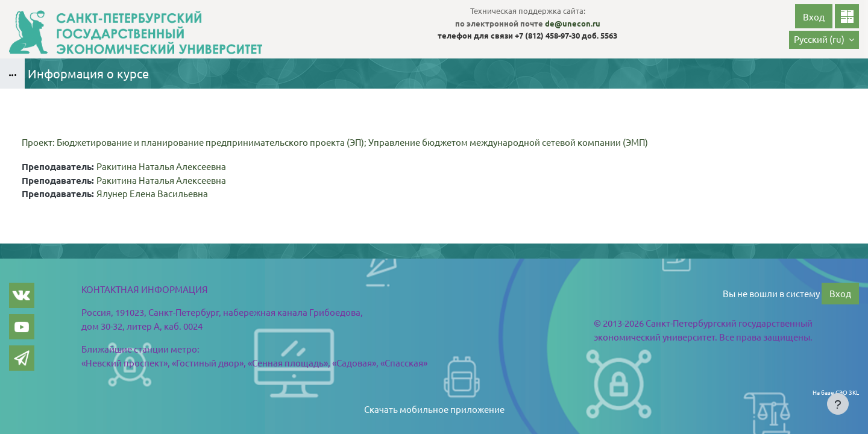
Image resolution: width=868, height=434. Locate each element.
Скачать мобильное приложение (434, 409)
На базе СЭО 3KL (836, 392)
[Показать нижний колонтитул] (838, 404)
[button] (824, 40)
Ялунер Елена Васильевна (152, 193)
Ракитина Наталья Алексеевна (161, 166)
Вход (814, 17)
